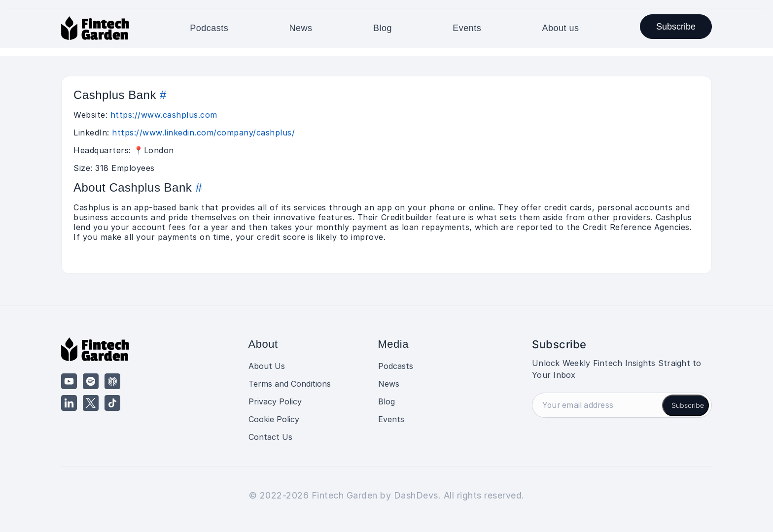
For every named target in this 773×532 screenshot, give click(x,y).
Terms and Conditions (290, 384)
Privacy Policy (275, 401)
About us (561, 28)
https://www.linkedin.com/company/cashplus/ (203, 133)
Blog (383, 28)
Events (467, 28)
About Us (267, 366)
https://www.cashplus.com (164, 115)
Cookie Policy (274, 419)
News (301, 28)
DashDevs (416, 495)
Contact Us (270, 437)
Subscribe (676, 27)
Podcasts (209, 28)
